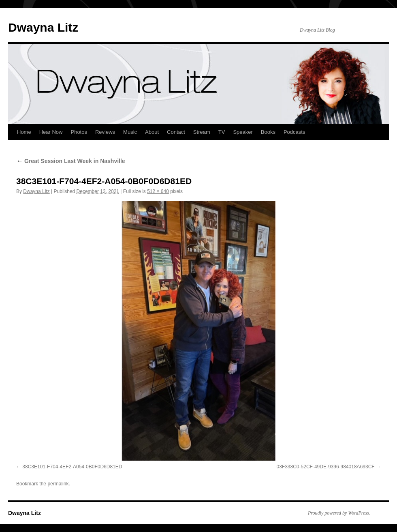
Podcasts (294, 132)
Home (24, 132)
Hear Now (51, 132)
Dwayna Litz (43, 27)
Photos (79, 132)
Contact (176, 132)
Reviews (105, 132)
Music (130, 132)
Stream (202, 132)
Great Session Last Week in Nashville (71, 161)
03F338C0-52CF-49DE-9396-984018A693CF (326, 467)
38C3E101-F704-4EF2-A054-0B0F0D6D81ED (72, 467)
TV (222, 132)
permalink (58, 484)
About (152, 132)
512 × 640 (158, 191)
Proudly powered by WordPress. (339, 513)
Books (268, 132)
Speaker (243, 132)
